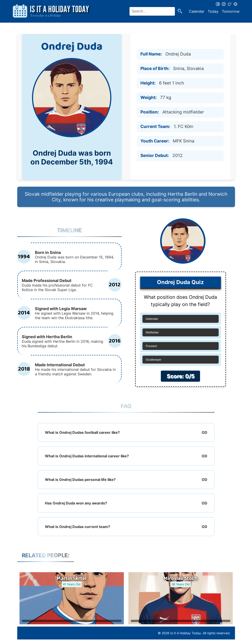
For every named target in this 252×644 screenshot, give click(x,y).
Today (213, 11)
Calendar (197, 11)
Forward (151, 346)
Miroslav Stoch (180, 579)
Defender (152, 319)
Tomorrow (231, 11)
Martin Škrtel (72, 579)
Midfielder (152, 332)
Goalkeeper (154, 360)
